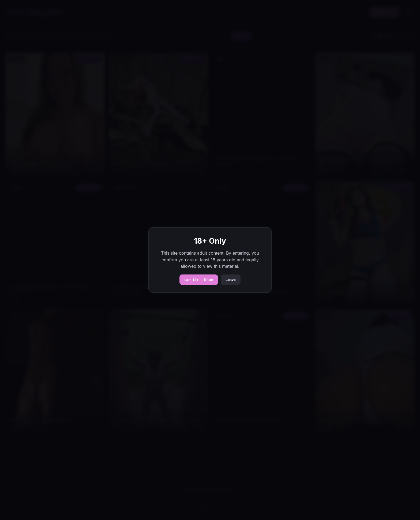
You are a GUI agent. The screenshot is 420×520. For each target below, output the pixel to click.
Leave (231, 280)
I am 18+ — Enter (199, 280)
